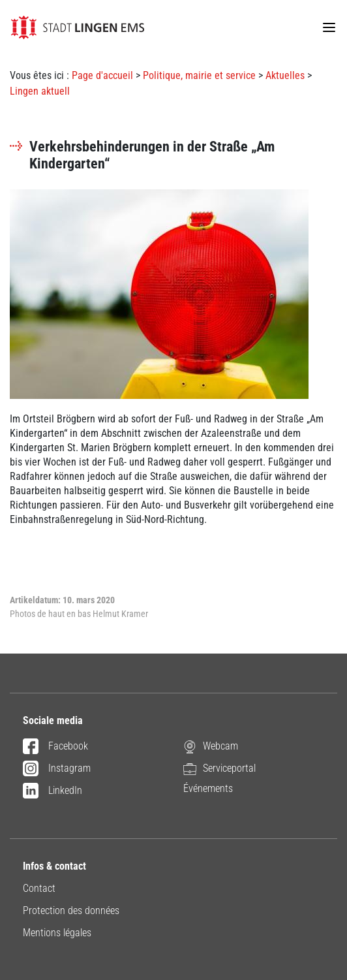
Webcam (211, 746)
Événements (208, 788)
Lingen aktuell (40, 91)
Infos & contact (54, 866)
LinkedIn (53, 791)
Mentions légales (57, 933)
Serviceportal (219, 768)
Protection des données (71, 910)
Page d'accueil (102, 75)
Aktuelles (285, 75)
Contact (39, 888)
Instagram (57, 769)
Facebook (55, 747)
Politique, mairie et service (199, 75)
